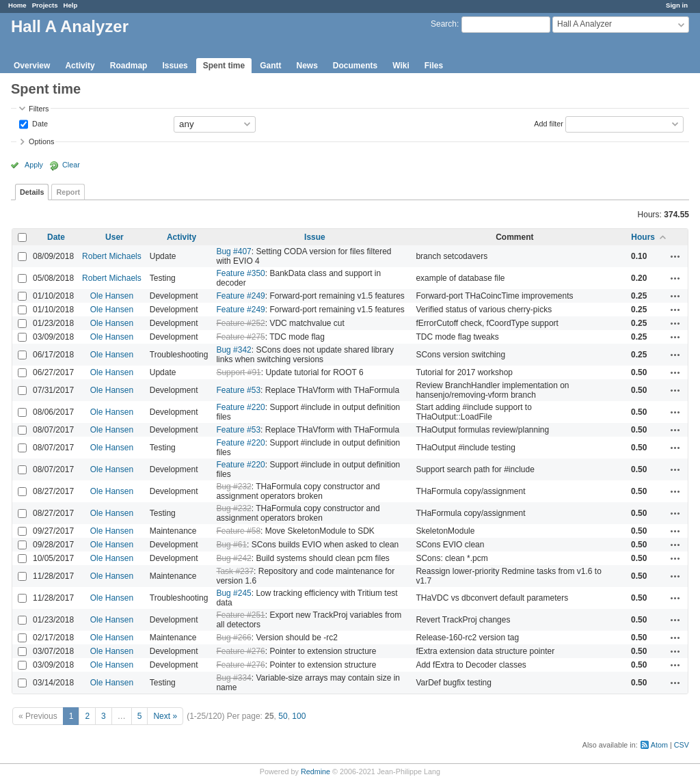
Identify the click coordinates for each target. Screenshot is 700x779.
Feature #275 (240, 337)
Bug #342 (233, 350)
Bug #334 (233, 678)
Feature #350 (240, 273)
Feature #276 (240, 651)
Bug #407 (233, 251)
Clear (71, 165)
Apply (34, 165)
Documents (355, 66)
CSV (682, 745)
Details (32, 192)
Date (39, 123)
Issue (315, 237)
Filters (39, 109)
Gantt (270, 66)
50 (283, 716)
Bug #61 (231, 545)
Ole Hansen (112, 296)
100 (299, 716)
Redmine (315, 771)
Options (41, 141)
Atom (659, 745)
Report (68, 192)
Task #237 (235, 571)
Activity (80, 66)
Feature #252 (240, 323)
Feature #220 (240, 407)
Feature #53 (238, 390)
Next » (165, 716)
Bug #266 (233, 638)
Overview (32, 66)
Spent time (224, 66)
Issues (175, 66)
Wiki (401, 66)
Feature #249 (240, 296)
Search (444, 24)
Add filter (549, 123)
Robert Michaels (112, 256)
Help (71, 5)
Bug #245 (233, 593)
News (307, 66)
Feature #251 (240, 615)
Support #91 (238, 372)
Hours (643, 237)
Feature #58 (238, 531)
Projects (45, 5)
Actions (675, 256)
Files (434, 66)
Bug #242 (233, 558)
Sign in (677, 5)
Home (17, 5)
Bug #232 (233, 487)
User (115, 237)
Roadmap (129, 66)
